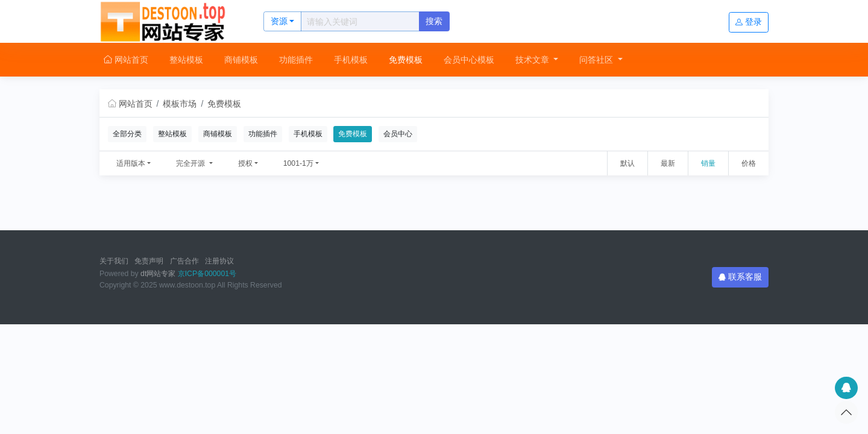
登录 (749, 22)
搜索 (434, 21)
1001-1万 (298, 163)
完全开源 (191, 163)
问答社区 (597, 60)
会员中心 (398, 134)
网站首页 (126, 60)
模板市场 (180, 104)
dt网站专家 (158, 274)
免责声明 (149, 261)
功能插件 (296, 60)
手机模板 (351, 60)
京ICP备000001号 (207, 274)
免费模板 (406, 60)
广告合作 (184, 261)
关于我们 (114, 261)
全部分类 (127, 134)
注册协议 (219, 261)
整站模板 (186, 60)
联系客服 (740, 277)
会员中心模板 (469, 60)
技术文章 (533, 60)
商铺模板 (241, 60)
